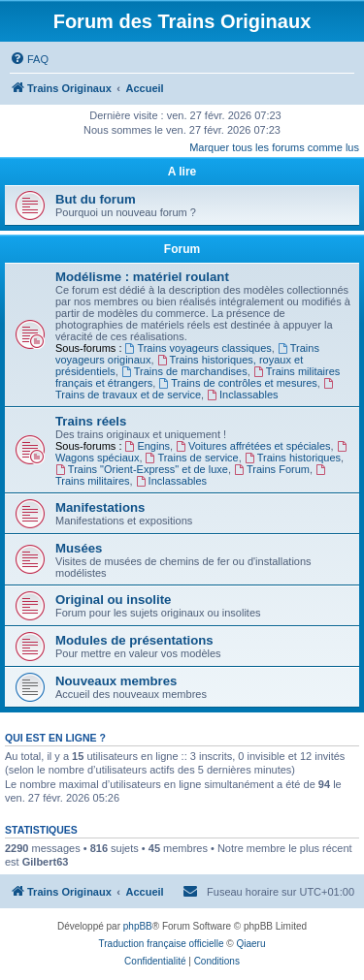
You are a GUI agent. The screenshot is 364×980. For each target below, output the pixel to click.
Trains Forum (272, 469)
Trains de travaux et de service (196, 389)
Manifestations (100, 507)
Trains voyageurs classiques (199, 348)
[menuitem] (29, 59)
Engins (148, 446)
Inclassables (242, 395)
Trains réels (91, 421)
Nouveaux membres (116, 681)
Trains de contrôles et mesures (237, 383)
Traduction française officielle (162, 944)
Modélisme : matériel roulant (142, 277)
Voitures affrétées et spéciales (253, 446)
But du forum (96, 199)
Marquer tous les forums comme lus (274, 147)
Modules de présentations (134, 640)
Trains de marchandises (184, 371)
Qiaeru (250, 944)
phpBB (138, 926)
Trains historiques (293, 458)
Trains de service (192, 458)
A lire (182, 172)
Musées (79, 548)
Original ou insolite (113, 600)
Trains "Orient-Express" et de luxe (142, 469)
